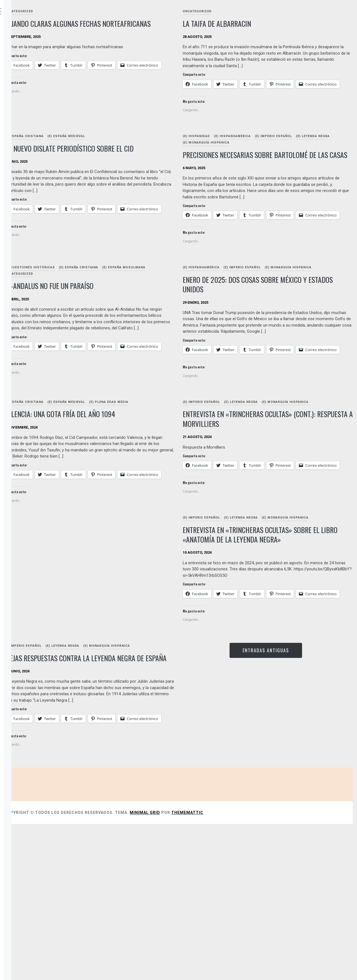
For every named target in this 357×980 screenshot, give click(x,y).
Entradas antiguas (287, 772)
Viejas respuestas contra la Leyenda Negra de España (143, 791)
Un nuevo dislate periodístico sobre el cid (147, 171)
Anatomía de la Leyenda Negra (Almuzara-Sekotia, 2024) (46, 106)
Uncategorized (102, 11)
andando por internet (45, 138)
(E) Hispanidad (238, 154)
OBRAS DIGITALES (38, 75)
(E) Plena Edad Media (192, 472)
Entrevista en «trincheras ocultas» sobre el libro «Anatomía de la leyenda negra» (285, 634)
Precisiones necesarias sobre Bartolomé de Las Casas (287, 177)
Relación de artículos (45, 38)
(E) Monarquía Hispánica (286, 161)
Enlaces (29, 125)
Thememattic (271, 969)
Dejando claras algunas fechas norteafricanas (136, 28)
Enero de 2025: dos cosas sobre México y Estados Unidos (287, 336)
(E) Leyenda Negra (241, 161)
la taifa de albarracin (259, 24)
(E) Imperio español (315, 154)
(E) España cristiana (108, 154)
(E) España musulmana (109, 319)
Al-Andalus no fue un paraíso (132, 331)
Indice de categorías (43, 51)
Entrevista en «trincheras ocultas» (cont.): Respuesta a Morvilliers (279, 495)
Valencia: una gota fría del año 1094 (143, 484)
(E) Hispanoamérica (274, 154)
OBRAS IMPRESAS (38, 87)
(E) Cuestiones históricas (113, 313)
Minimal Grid (229, 969)
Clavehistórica (47, 12)
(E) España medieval (150, 154)
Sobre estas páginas (43, 63)
